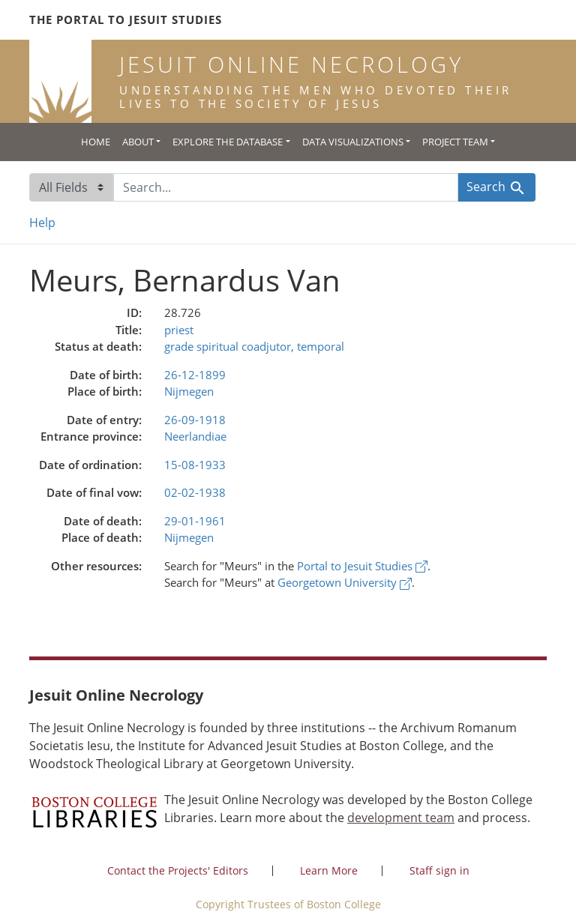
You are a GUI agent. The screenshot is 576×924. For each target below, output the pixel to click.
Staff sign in (439, 870)
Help (42, 223)
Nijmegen (189, 391)
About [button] (138, 142)
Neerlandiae (195, 436)
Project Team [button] (455, 142)
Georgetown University (345, 582)
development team (401, 818)
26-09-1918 (195, 420)
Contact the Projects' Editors (178, 870)
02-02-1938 (195, 492)
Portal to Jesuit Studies (362, 566)
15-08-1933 (195, 465)
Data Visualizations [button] (353, 142)
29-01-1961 (195, 521)
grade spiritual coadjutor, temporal (254, 346)
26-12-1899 (195, 375)
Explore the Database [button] (228, 142)
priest (179, 330)
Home (96, 142)
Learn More (329, 870)
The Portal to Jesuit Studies (126, 19)
